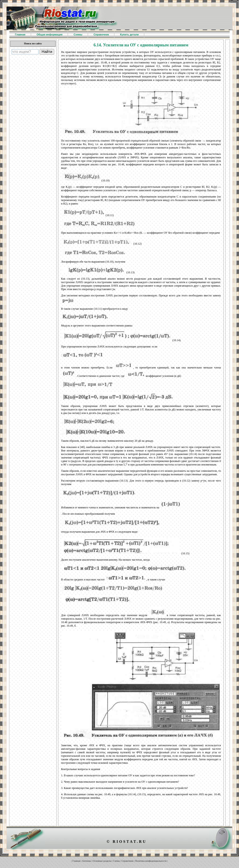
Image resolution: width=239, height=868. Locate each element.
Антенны (86, 861)
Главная (77, 861)
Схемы (116, 861)
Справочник (127, 861)
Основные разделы (102, 861)
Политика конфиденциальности (151, 861)
